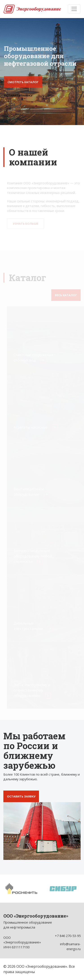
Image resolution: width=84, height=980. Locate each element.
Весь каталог (66, 295)
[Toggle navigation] (74, 9)
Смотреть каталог (23, 82)
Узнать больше (26, 224)
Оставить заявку (18, 95)
